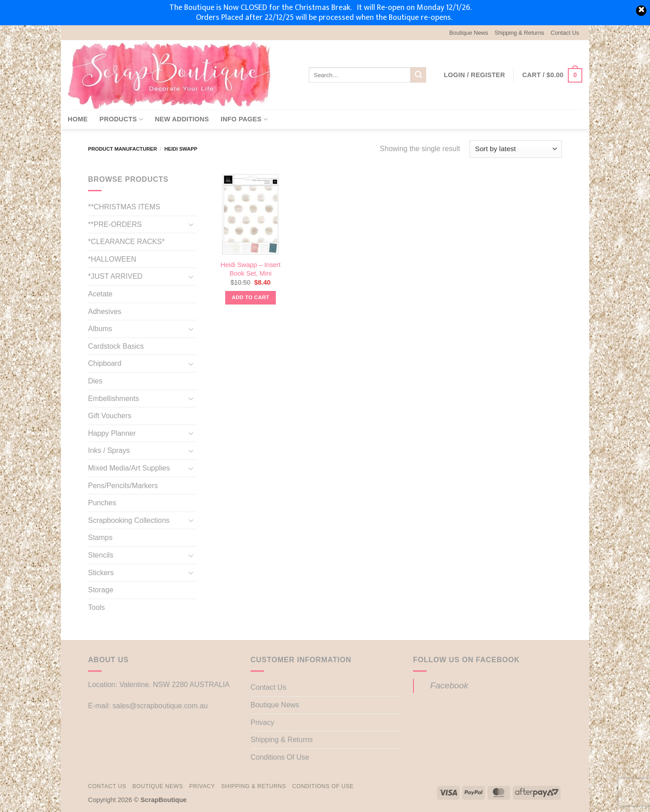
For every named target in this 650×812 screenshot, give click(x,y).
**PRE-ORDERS (115, 224)
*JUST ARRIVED (115, 276)
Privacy (262, 722)
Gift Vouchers (110, 416)
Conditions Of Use (280, 757)
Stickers (101, 573)
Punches (102, 503)
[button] (474, 75)
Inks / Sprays (109, 450)
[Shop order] (516, 149)
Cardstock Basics (116, 346)
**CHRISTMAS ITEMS (124, 207)
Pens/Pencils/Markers (123, 486)
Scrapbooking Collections (129, 520)
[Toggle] (191, 224)
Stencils (101, 555)
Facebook (449, 685)
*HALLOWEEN (112, 259)
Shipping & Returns (519, 33)
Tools (96, 607)
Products (121, 119)
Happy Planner (112, 433)
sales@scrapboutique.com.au (160, 706)
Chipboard (105, 363)
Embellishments (114, 399)
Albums (100, 329)
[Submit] (418, 75)
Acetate (100, 294)
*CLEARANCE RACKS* (126, 242)
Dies (95, 381)
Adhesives (105, 311)
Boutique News (469, 33)
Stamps (100, 537)
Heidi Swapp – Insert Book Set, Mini (251, 269)
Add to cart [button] (251, 297)
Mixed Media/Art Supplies (129, 468)
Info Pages (244, 119)
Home (78, 119)
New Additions (182, 119)
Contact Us (565, 33)
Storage (101, 590)
